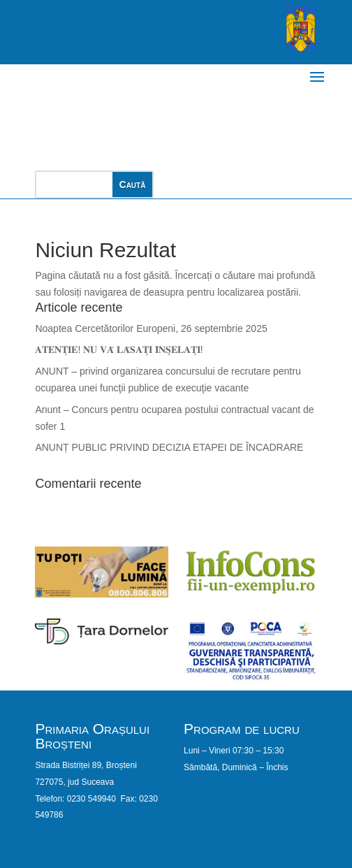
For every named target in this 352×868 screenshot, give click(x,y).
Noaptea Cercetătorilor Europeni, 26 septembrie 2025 (151, 328)
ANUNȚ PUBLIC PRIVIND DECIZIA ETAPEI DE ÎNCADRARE (169, 447)
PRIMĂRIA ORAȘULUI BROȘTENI (133, 110)
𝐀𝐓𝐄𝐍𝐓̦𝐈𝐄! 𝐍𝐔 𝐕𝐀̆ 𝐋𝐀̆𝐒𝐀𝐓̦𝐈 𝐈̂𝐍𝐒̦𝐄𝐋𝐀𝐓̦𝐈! (119, 349)
